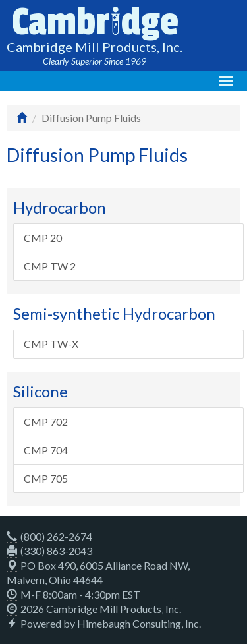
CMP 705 (46, 478)
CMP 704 (46, 450)
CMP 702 (46, 422)
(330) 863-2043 (49, 551)
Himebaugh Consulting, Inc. (139, 623)
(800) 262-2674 (49, 536)
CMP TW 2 (50, 266)
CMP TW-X (51, 344)
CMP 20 (43, 238)
